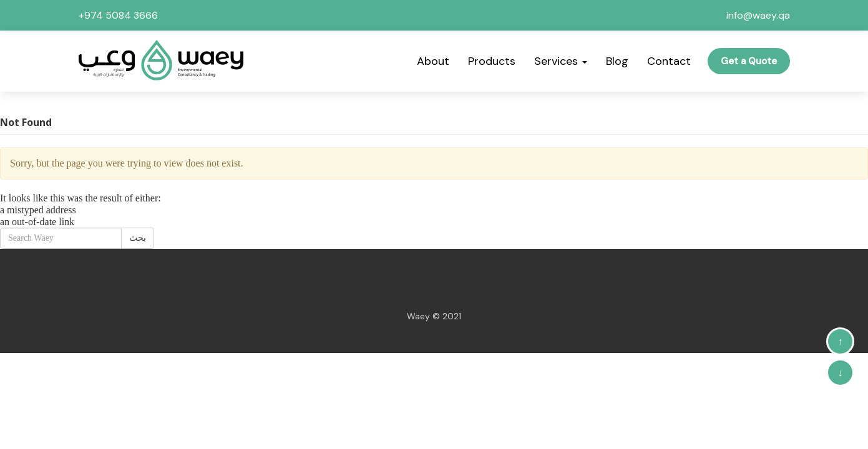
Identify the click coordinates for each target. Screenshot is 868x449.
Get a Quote (749, 61)
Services (561, 61)
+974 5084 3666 (118, 15)
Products (492, 61)
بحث (138, 238)
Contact (669, 61)
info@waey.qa (758, 15)
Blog (617, 61)
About (433, 61)
